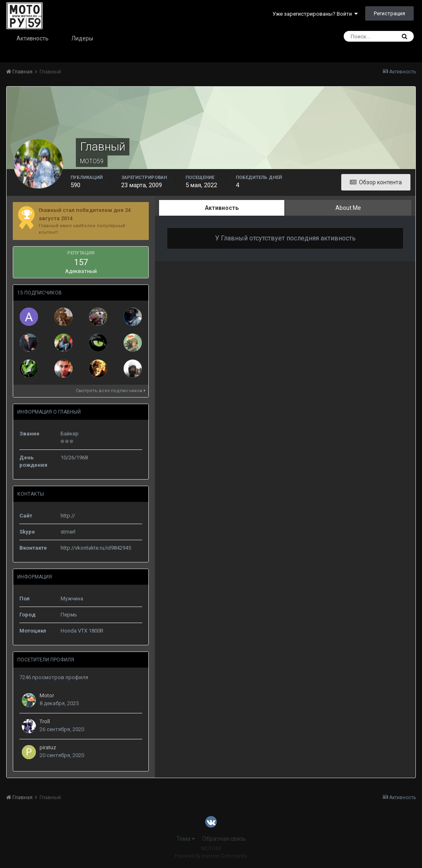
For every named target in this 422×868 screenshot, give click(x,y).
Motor (47, 695)
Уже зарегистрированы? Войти (315, 14)
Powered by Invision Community (211, 856)
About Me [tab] (348, 208)
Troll (45, 721)
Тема (186, 839)
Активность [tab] (222, 208)
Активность (33, 38)
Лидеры (82, 38)
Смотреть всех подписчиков (111, 391)
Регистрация (389, 13)
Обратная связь (224, 839)
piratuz (48, 747)
